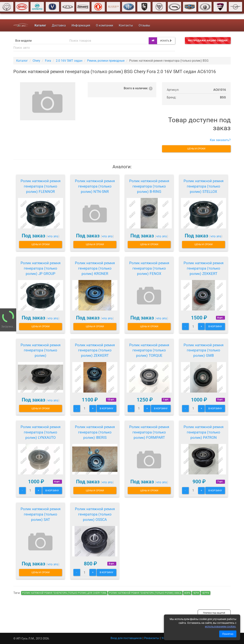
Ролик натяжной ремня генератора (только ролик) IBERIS (95, 432)
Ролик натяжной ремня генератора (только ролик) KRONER (95, 268)
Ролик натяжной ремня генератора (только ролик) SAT (41, 514)
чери (196, 593)
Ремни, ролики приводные (106, 61)
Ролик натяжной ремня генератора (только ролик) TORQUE (149, 350)
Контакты (126, 25)
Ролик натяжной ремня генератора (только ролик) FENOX (149, 268)
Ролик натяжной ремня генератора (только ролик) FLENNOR (41, 186)
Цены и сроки (196, 149)
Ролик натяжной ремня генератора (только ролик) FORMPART (149, 432)
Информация (81, 25)
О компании (104, 25)
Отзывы (144, 25)
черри (205, 593)
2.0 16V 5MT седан (69, 61)
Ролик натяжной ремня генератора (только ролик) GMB (203, 350)
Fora (48, 61)
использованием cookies (220, 626)
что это (53, 236)
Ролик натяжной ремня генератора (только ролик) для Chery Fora (64, 593)
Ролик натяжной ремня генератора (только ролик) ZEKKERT (203, 268)
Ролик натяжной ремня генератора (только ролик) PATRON (203, 432)
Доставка (59, 25)
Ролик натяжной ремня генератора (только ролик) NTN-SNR (95, 186)
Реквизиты (152, 638)
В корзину (215, 326)
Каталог (22, 61)
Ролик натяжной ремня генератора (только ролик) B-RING (149, 186)
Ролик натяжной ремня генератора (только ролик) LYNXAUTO (41, 432)
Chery (36, 61)
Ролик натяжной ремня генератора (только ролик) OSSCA (95, 514)
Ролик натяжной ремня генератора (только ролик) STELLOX (203, 186)
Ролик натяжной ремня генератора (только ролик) (41, 350)
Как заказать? (220, 140)
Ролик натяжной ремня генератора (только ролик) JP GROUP (41, 268)
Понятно (228, 634)
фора (187, 593)
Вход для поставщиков (126, 638)
